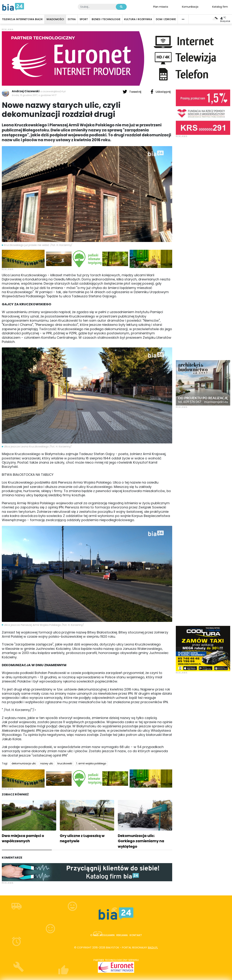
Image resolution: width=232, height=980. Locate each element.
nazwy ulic (47, 763)
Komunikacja (190, 7)
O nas (94, 935)
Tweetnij (132, 92)
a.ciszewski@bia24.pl (53, 91)
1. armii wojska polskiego (91, 763)
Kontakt (136, 935)
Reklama (122, 935)
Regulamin (107, 935)
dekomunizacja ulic (24, 763)
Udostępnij (161, 92)
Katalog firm (220, 7)
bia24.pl (153, 948)
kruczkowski (65, 763)
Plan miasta (161, 7)
